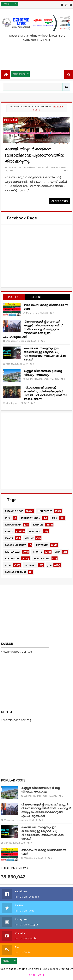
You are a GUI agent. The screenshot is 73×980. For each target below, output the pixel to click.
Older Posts (59, 201)
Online (29, 538)
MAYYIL (9, 538)
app (58, 552)
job (50, 565)
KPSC (54, 518)
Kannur (38, 525)
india (8, 565)
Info (8, 518)
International (30, 518)
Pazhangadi (13, 552)
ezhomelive (12, 558)
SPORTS (38, 552)
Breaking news (14, 511)
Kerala (9, 531)
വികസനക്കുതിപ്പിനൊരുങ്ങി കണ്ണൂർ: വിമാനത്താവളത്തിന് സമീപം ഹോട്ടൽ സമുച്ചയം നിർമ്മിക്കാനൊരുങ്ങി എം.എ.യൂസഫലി (33, 329)
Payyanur (42, 545)
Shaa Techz (50, 969)
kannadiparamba (16, 572)
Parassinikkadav (15, 545)
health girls (42, 558)
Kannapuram (13, 525)
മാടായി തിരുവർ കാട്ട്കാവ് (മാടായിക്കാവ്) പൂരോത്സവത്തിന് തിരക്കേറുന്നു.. (35, 155)
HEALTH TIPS (45, 511)
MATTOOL (35, 531)
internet (30, 565)
